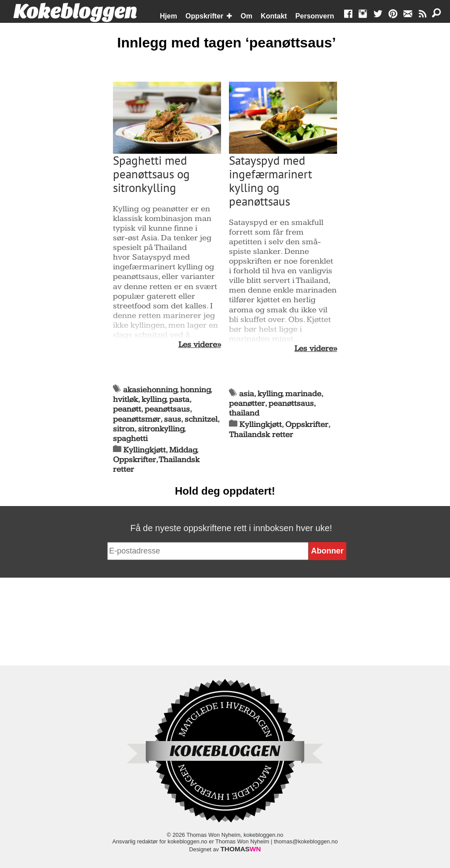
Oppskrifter (204, 16)
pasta (179, 400)
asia (247, 394)
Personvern (315, 16)
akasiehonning (150, 390)
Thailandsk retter (261, 435)
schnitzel (201, 419)
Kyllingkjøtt (145, 450)
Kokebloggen (75, 12)
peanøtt (127, 409)
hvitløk (125, 400)
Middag (183, 450)
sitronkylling (161, 429)
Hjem (169, 16)
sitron (124, 429)
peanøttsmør (137, 419)
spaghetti (130, 439)
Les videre (198, 345)
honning (195, 390)
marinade (303, 394)
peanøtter (247, 403)
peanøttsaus (167, 409)
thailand (244, 413)
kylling (154, 400)
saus (172, 419)
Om (247, 16)
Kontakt (274, 16)
